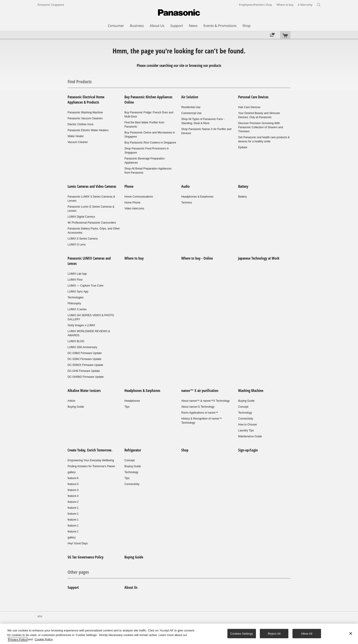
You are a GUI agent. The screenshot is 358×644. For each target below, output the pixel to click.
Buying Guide (76, 407)
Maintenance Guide (250, 436)
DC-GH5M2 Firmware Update (86, 377)
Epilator (243, 147)
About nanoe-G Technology (198, 407)
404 (40, 616)
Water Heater (76, 136)
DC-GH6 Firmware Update (84, 371)
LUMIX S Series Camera (83, 239)
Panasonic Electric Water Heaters (88, 130)
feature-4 (73, 496)
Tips (127, 407)
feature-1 (73, 508)
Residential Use (191, 107)
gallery (72, 472)
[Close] (351, 634)
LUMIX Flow (75, 280)
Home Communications (139, 197)
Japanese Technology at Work (259, 258)
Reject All (274, 633)
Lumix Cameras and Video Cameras (92, 186)
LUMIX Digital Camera (81, 217)
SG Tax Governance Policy (86, 557)
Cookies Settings (242, 633)
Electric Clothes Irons (80, 124)
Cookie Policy (44, 639)
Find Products (80, 82)
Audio (186, 186)
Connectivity (246, 419)
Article (71, 401)
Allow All (307, 633)
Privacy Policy (18, 639)
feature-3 (73, 490)
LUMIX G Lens (77, 245)
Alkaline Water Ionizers (84, 391)
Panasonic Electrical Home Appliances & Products (86, 100)
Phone (129, 186)
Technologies (76, 297)
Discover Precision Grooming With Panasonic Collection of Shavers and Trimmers (261, 127)
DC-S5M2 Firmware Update (84, 359)
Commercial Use (191, 113)
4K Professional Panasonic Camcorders (92, 223)
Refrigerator (133, 450)
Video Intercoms (134, 209)
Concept (243, 407)
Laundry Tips (246, 430)
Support (73, 587)
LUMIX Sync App (78, 292)
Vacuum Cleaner (78, 142)
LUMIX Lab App (77, 274)
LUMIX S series (77, 309)
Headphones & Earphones (197, 197)
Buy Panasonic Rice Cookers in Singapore (150, 143)
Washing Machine (251, 391)
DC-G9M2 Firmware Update (85, 353)
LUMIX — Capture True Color (86, 286)
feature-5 (73, 484)
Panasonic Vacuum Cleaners (85, 118)
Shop (185, 450)
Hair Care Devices (249, 107)
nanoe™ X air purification (200, 391)
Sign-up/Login (248, 450)
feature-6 (73, 478)
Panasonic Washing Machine (85, 112)
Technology (245, 413)
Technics (187, 203)
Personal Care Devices (253, 97)
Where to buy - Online (197, 258)
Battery (243, 186)
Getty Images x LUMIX (81, 325)
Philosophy (74, 303)
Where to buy (134, 258)
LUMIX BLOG (76, 341)
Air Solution (190, 97)
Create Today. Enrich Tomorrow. (90, 450)
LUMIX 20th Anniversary (82, 347)
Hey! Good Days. (78, 543)
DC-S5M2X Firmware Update (85, 365)
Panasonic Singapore (51, 5)
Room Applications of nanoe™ (200, 413)
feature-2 (73, 502)
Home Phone (132, 203)
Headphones (132, 401)
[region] (179, 634)
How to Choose (247, 425)
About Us (131, 587)
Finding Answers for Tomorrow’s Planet (91, 466)
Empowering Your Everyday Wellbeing (91, 460)
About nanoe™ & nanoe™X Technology (205, 401)
